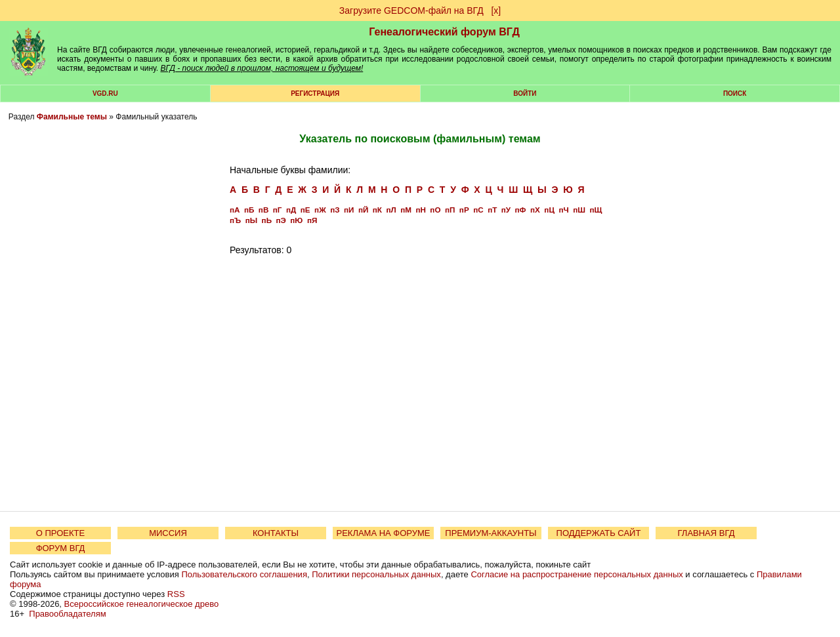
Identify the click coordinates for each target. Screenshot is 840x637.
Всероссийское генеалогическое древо (142, 604)
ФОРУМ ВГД (61, 548)
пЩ (596, 210)
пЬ (267, 220)
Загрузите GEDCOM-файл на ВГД (411, 10)
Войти (525, 93)
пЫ (251, 220)
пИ (349, 210)
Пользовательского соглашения (244, 574)
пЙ (363, 210)
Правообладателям (67, 614)
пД (291, 210)
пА (235, 210)
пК (377, 210)
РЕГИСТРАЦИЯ (315, 93)
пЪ (235, 220)
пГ (278, 210)
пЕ (305, 210)
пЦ (549, 210)
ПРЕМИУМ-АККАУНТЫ (491, 533)
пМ (406, 210)
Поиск (735, 93)
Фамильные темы (72, 117)
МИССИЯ (168, 533)
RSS (176, 594)
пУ (506, 210)
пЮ (296, 220)
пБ (249, 210)
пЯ (312, 220)
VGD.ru (105, 93)
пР (464, 210)
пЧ (563, 210)
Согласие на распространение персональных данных (577, 574)
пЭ (281, 220)
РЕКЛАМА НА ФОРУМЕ (383, 533)
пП (450, 210)
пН (420, 210)
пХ (535, 210)
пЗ (335, 210)
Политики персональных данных (376, 574)
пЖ (320, 210)
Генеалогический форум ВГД (444, 32)
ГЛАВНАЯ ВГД (706, 533)
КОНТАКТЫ (276, 533)
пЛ (391, 210)
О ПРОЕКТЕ (60, 533)
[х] (496, 10)
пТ (492, 210)
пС (478, 210)
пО (435, 210)
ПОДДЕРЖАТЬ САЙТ (599, 533)
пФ (521, 210)
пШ (579, 210)
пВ (263, 210)
